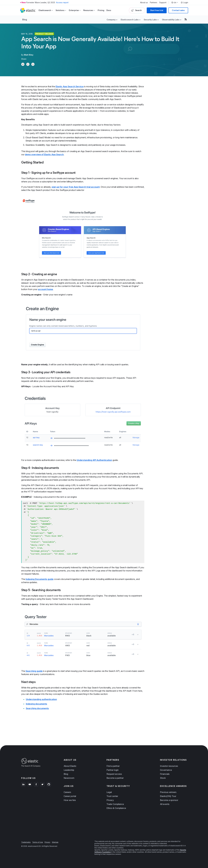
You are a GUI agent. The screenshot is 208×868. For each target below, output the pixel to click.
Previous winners (168, 792)
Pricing (101, 10)
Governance (166, 770)
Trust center (112, 796)
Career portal (70, 796)
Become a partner (115, 778)
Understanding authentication (41, 699)
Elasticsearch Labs (130, 20)
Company (111, 20)
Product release (44, 34)
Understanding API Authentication (94, 460)
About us (144, 3)
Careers (67, 792)
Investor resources (169, 766)
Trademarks (26, 842)
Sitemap (55, 842)
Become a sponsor (169, 800)
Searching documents (37, 708)
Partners (154, 3)
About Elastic (70, 766)
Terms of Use (38, 842)
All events (165, 804)
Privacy (110, 800)
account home (45, 289)
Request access (114, 774)
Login (184, 3)
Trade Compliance (115, 804)
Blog (25, 20)
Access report (62, 2)
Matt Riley (29, 55)
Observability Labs (171, 20)
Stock (163, 778)
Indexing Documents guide (40, 579)
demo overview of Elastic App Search (44, 154)
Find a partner (113, 766)
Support (163, 3)
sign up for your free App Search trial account (76, 187)
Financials (165, 774)
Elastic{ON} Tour (168, 796)
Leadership (69, 770)
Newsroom (69, 778)
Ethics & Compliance (116, 808)
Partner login (113, 770)
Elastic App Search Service (70, 86)
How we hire (70, 800)
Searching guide (34, 671)
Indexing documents (36, 704)
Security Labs (150, 20)
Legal (109, 792)
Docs (109, 10)
